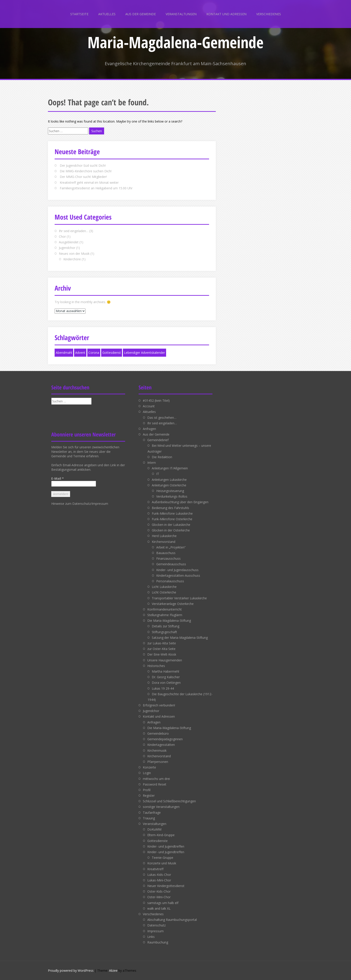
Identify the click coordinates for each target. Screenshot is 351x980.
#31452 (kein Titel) (156, 400)
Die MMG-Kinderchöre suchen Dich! (86, 171)
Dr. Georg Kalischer (166, 677)
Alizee (113, 970)
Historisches (156, 666)
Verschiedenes (269, 14)
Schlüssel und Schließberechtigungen (169, 801)
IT (158, 474)
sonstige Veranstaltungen (161, 807)
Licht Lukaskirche (164, 587)
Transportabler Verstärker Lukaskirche (179, 598)
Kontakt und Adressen (226, 14)
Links (151, 937)
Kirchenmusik (157, 750)
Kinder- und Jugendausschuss (177, 570)
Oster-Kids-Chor (159, 891)
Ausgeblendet (69, 242)
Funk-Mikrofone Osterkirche (172, 519)
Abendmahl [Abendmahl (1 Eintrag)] (64, 353)
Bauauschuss (166, 553)
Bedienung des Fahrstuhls (170, 508)
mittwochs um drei (156, 779)
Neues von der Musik (74, 254)
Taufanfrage (152, 813)
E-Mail (58, 478)
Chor (62, 236)
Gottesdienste (157, 841)
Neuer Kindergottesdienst (166, 886)
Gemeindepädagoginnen (165, 739)
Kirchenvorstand (164, 542)
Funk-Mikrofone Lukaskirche (172, 513)
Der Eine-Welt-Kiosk (162, 654)
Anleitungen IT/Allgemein (170, 468)
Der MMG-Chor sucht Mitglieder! (83, 177)
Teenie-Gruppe (163, 858)
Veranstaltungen (181, 14)
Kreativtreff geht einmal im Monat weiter (89, 182)
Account (149, 406)
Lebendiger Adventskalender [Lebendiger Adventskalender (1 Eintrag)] (144, 353)
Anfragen (149, 429)
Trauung (149, 818)
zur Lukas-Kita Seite (162, 643)
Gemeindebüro (158, 733)
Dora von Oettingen (166, 683)
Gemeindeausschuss (171, 564)
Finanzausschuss (168, 558)
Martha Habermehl (165, 671)
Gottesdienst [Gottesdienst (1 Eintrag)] (112, 353)
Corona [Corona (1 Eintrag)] (94, 353)
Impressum (100, 504)
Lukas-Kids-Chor (159, 875)
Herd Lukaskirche (164, 536)
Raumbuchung (158, 942)
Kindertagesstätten (161, 745)
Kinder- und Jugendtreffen (166, 846)
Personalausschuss (170, 581)
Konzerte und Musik (162, 863)
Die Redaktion (162, 457)
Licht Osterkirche (164, 592)
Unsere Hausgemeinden (165, 660)
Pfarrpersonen (158, 762)
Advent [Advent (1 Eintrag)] (80, 353)
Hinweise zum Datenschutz (71, 504)
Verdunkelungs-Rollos (172, 496)
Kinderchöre (72, 259)
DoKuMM (154, 829)
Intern (152, 463)
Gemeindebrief (158, 440)
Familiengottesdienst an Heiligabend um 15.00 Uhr (96, 188)
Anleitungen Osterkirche (169, 485)
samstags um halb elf (163, 903)
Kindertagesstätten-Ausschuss (178, 575)
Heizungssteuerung (170, 491)
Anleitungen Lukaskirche (169, 480)
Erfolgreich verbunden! (159, 705)
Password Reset (155, 784)
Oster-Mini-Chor (159, 897)
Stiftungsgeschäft (164, 632)
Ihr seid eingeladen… (74, 231)
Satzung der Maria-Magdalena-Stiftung (180, 638)
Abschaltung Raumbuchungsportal (172, 920)
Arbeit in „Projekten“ (171, 547)
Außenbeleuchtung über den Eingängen (180, 502)
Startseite (79, 14)
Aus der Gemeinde (141, 14)
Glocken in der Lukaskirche (171, 525)
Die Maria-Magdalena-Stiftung (169, 621)
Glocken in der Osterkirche (171, 530)
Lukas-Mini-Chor (159, 880)
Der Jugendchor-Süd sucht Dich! (83, 165)
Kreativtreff (155, 869)
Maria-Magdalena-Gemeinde (175, 42)
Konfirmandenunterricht (165, 609)
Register (149, 795)
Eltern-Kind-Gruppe (161, 835)
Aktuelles (107, 14)
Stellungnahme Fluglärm (165, 615)
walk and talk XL (159, 908)
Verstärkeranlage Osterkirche (173, 604)
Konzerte (149, 767)
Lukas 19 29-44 (163, 688)
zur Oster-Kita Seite (161, 649)
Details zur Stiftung (166, 626)
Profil (147, 790)
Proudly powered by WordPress (71, 970)
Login (147, 773)
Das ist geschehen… (162, 418)
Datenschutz (156, 925)
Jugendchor (67, 248)
